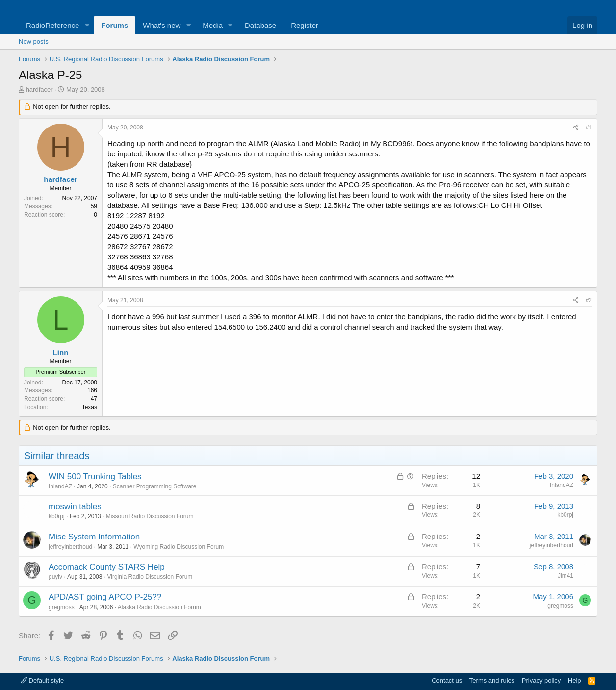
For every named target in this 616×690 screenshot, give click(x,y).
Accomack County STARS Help (107, 567)
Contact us (447, 680)
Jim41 (565, 576)
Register (305, 25)
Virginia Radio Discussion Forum (150, 577)
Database (260, 25)
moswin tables (75, 506)
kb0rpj (57, 516)
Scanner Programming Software (155, 486)
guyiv (55, 577)
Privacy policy (541, 680)
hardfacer (39, 89)
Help (575, 680)
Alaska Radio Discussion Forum (159, 607)
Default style (42, 680)
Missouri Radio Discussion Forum (150, 516)
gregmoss (62, 607)
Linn (61, 352)
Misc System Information (94, 537)
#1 (589, 128)
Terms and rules (492, 680)
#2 (589, 300)
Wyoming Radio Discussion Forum (179, 547)
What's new (162, 25)
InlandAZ (60, 486)
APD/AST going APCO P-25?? (105, 597)
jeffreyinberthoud (70, 547)
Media (213, 25)
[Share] (576, 128)
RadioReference (52, 25)
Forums (115, 25)
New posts (34, 41)
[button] (87, 25)
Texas (90, 407)
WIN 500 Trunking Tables (95, 476)
